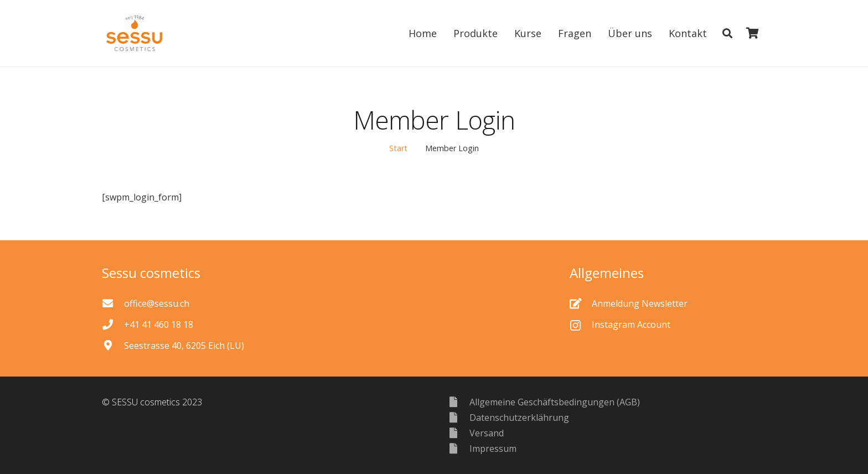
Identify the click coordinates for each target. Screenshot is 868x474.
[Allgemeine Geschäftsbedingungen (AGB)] (458, 402)
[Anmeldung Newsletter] (581, 303)
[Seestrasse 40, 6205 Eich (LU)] (113, 345)
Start (398, 148)
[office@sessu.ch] (113, 303)
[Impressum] (458, 448)
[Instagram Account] (581, 324)
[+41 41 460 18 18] (113, 324)
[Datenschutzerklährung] (458, 417)
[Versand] (458, 433)
